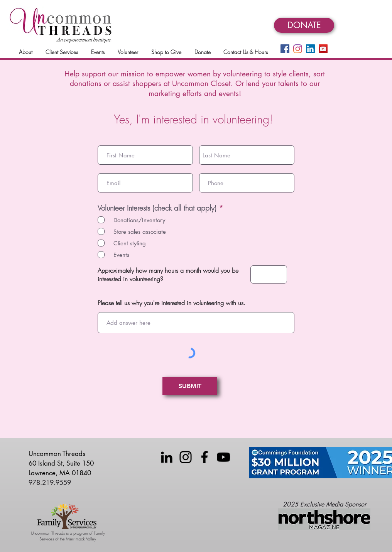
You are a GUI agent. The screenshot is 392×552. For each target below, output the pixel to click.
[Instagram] (298, 49)
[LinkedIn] (310, 49)
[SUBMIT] (190, 386)
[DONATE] (304, 25)
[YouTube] (323, 49)
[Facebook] (285, 49)
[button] (26, 52)
